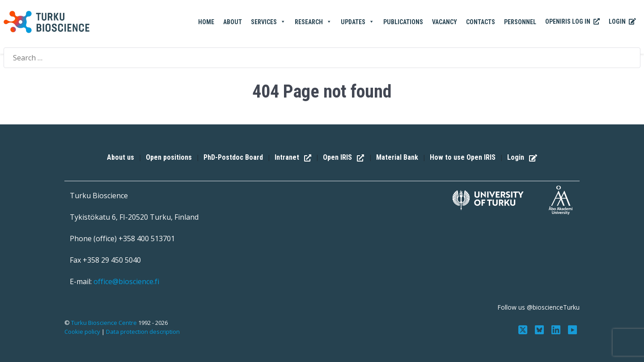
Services (268, 22)
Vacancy (445, 22)
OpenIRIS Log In (572, 22)
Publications (403, 22)
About (233, 22)
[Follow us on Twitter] (524, 329)
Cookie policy (82, 332)
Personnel (520, 22)
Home (206, 22)
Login (622, 22)
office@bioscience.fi (126, 281)
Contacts (481, 22)
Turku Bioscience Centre (105, 323)
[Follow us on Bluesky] (540, 329)
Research (313, 22)
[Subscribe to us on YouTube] (572, 329)
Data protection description (143, 332)
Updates (358, 22)
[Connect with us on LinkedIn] (557, 329)
